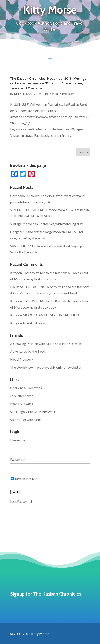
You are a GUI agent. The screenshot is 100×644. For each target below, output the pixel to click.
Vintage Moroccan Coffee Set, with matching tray (46, 224)
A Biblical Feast (34, 323)
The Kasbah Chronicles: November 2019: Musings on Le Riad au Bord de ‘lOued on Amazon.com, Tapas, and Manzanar (48, 83)
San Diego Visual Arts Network (33, 412)
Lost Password (21, 501)
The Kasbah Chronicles (59, 94)
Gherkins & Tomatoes (26, 388)
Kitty (17, 94)
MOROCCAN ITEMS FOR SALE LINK (51, 315)
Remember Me (24, 479)
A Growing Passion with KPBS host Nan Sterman (46, 344)
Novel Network (22, 359)
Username (18, 440)
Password (17, 459)
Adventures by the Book (28, 351)
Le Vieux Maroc (22, 396)
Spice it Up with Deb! (26, 420)
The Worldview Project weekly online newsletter (46, 367)
